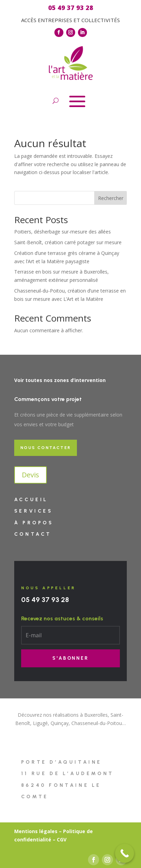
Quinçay (60, 723)
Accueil (31, 500)
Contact (33, 534)
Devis (30, 475)
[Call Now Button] (125, 853)
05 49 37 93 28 (45, 600)
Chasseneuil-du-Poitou (97, 723)
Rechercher (111, 198)
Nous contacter (46, 448)
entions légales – (40, 831)
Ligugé (40, 723)
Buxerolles (96, 715)
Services (34, 511)
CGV (62, 840)
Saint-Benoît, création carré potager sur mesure (68, 242)
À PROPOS (34, 523)
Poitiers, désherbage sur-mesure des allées (63, 232)
